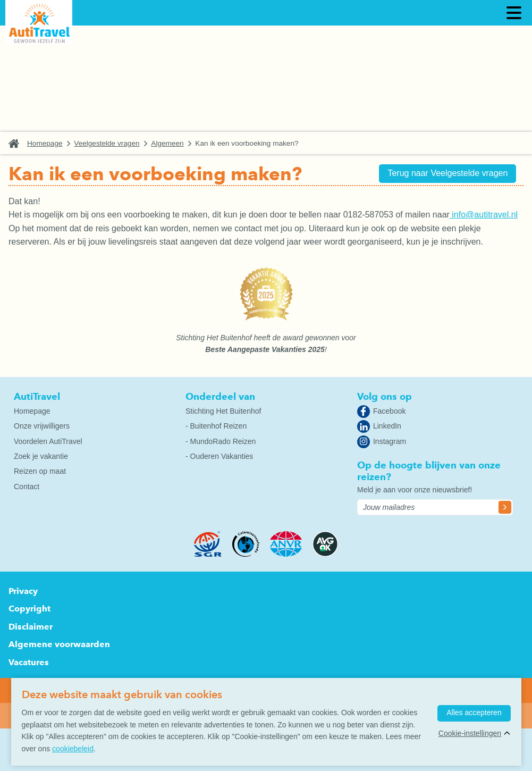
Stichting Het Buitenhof (223, 411)
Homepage (45, 143)
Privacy (23, 591)
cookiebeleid (73, 749)
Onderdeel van (220, 396)
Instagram (390, 441)
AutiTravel (37, 396)
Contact (27, 487)
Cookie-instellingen (468, 735)
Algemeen (167, 143)
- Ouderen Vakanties (219, 456)
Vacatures (29, 662)
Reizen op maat (40, 471)
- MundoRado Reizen (221, 441)
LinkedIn (387, 426)
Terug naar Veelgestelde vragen (444, 174)
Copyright (29, 609)
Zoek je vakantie (41, 456)
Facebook (389, 411)
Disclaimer (31, 627)
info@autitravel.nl (484, 215)
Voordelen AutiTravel (48, 441)
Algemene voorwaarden (59, 644)
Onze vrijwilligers (42, 426)
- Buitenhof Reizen (216, 426)
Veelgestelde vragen (107, 143)
